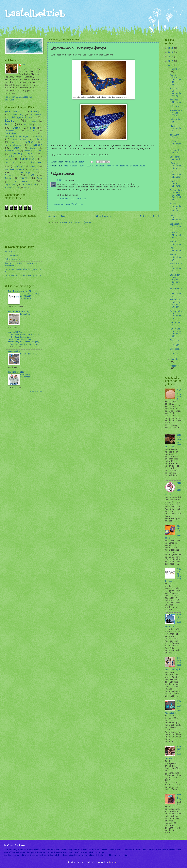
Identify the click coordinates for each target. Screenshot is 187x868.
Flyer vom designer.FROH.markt (176, 333)
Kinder (110, 166)
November (175, 359)
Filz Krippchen (176, 128)
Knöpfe (17, 148)
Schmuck (37, 169)
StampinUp (23, 172)
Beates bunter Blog (18, 312)
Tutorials (10, 252)
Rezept (33, 167)
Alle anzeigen (36, 392)
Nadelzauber (14, 352)
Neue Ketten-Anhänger (176, 218)
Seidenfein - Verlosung (176, 292)
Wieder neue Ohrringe (176, 184)
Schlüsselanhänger (15, 170)
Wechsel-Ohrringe (176, 101)
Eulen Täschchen (176, 144)
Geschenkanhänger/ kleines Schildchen (176, 195)
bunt (82, 166)
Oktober (175, 366)
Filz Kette (176, 106)
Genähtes (100, 166)
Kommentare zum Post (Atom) (76, 223)
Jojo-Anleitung (179, 394)
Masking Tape (22, 154)
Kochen (33, 148)
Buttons (28, 125)
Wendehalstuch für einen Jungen (176, 303)
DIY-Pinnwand (12, 256)
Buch (34, 121)
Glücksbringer (20, 139)
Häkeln (38, 139)
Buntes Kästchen (176, 243)
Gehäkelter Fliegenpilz (176, 226)
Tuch (39, 178)
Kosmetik (28, 151)
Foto (33, 128)
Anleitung (18, 115)
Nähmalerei (26, 314)
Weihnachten (29, 185)
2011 (171, 65)
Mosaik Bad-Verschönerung (176, 92)
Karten (29, 142)
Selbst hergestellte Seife (176, 207)
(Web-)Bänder (70, 166)
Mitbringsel (11, 156)
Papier (36, 163)
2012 (171, 61)
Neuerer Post (57, 217)
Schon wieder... (29, 354)
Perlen (18, 167)
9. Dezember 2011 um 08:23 (71, 199)
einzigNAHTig (15, 332)
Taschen (9, 178)
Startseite (103, 217)
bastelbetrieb (35, 14)
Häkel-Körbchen (176, 250)
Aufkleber (37, 115)
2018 (171, 48)
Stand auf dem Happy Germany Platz (175, 280)
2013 (171, 57)
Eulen (90, 166)
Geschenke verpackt (176, 158)
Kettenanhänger (13, 145)
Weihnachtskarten (176, 152)
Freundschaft (11, 131)
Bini (24, 65)
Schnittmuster (13, 259)
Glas (39, 136)
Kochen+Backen (12, 151)
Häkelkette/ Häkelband (176, 267)
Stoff (31, 175)
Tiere (24, 178)
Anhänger (36, 112)
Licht (39, 151)
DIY (40, 125)
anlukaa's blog (16, 372)
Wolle (26, 188)
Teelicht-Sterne (175, 136)
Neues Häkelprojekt (176, 257)
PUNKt (60, 180)
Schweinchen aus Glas (176, 113)
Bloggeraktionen (23, 117)
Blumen (11, 121)
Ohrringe (10, 163)
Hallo (15, 142)
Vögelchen (10, 185)
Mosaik (32, 157)
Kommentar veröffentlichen (69, 205)
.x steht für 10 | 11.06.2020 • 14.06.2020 (30, 296)
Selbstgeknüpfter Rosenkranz (176, 315)
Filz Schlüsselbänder (176, 175)
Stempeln (11, 175)
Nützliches (122, 166)
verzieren (21, 182)
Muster (8, 159)
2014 (171, 52)
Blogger (113, 862)
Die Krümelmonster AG (20, 291)
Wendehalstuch (138, 166)
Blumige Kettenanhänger (176, 166)
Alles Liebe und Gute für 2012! (176, 80)
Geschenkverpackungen (17, 137)
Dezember (175, 69)
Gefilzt (31, 131)
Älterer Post (150, 217)
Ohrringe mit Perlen (175, 343)
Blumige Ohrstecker (176, 235)
